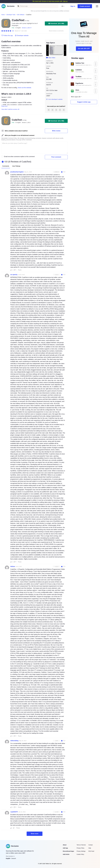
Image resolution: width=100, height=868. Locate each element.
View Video (51, 58)
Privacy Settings (81, 851)
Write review (56, 131)
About (65, 845)
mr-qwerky (14, 275)
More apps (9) (76, 97)
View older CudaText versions (10, 109)
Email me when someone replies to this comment (19, 157)
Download (56, 23)
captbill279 (14, 812)
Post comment (56, 157)
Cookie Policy (80, 854)
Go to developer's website (54, 99)
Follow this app (7, 36)
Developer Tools (11, 15)
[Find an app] (18, 6)
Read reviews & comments (56, 31)
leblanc (13, 566)
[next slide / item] (65, 50)
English (8, 858)
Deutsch (14, 858)
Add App (65, 848)
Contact (91, 845)
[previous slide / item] (47, 50)
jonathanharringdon (17, 172)
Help (90, 848)
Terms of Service (81, 845)
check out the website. (25, 88)
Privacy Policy (80, 848)
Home (3, 15)
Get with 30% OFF (84, 49)
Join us (65, 1)
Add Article (66, 854)
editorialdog (14, 741)
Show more (35, 834)
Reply (20, 270)
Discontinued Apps (68, 851)
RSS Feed (91, 851)
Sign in (73, 6)
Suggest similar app (84, 102)
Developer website (22, 36)
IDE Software (21, 15)
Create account (85, 6)
